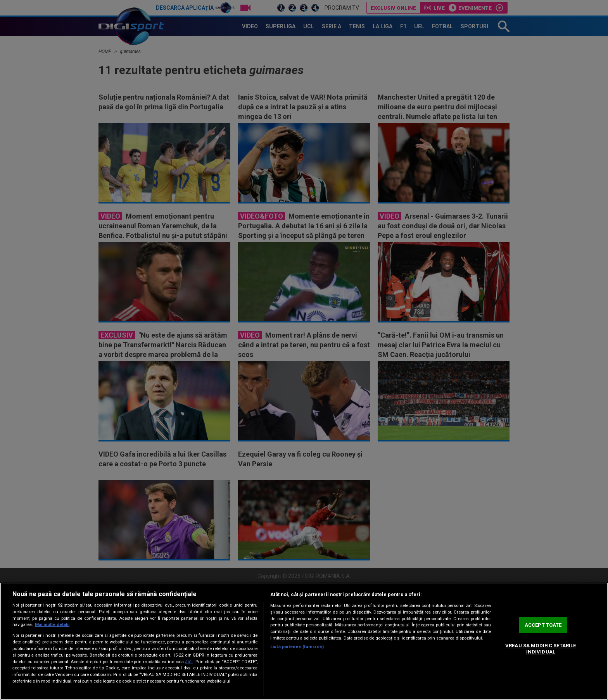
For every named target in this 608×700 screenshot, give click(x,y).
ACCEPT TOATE (543, 625)
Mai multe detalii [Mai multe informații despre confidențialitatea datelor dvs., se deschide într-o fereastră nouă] (52, 625)
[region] (304, 641)
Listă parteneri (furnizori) (297, 647)
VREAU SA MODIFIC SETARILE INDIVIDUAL (541, 649)
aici (189, 662)
